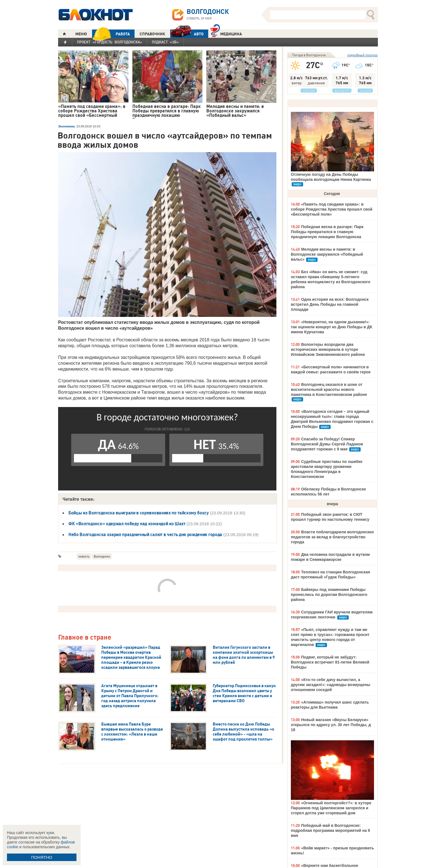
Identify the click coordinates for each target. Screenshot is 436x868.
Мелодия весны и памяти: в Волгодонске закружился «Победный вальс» (327, 254)
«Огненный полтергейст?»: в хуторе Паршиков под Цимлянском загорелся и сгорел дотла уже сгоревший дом (331, 808)
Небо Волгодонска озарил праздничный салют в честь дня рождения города (145, 534)
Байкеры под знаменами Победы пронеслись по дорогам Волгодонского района (329, 595)
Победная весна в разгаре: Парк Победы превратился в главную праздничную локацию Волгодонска (327, 232)
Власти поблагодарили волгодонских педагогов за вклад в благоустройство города (332, 537)
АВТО (187, 34)
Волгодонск (102, 556)
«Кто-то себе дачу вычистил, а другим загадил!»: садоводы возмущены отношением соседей (330, 685)
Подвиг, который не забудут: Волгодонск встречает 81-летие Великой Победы (330, 662)
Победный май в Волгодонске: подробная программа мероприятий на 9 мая (330, 830)
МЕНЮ (81, 34)
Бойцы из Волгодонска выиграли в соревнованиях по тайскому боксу (139, 513)
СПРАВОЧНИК (152, 34)
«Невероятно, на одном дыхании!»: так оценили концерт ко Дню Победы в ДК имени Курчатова (332, 327)
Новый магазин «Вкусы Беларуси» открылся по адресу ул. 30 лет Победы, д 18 (331, 725)
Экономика (66, 126)
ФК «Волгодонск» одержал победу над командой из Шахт (127, 524)
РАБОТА (111, 34)
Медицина (226, 33)
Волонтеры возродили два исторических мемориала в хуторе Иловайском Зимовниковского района (328, 349)
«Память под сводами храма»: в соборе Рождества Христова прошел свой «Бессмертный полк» (332, 209)
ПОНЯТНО (42, 857)
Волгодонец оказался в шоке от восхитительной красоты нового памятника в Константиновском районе (329, 389)
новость (84, 556)
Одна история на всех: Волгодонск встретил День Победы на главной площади (330, 304)
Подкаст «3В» (165, 42)
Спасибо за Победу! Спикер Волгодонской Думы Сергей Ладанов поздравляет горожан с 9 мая (327, 444)
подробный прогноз (362, 55)
